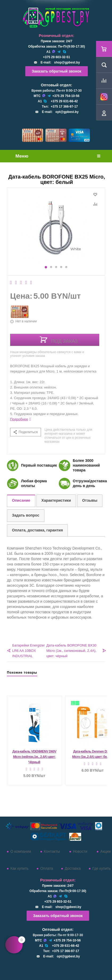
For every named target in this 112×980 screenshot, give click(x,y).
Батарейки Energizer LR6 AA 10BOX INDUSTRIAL (28, 651)
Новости (80, 851)
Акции (105, 851)
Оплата (47, 868)
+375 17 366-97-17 (64, 107)
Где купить (101, 868)
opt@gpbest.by (67, 112)
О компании (21, 851)
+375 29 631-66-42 (64, 101)
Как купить (19, 868)
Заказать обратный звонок (57, 71)
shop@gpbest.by (67, 62)
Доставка (73, 868)
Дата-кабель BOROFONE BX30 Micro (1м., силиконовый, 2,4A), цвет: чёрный (71, 651)
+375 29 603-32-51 (57, 57)
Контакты (52, 851)
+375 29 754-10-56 (66, 96)
